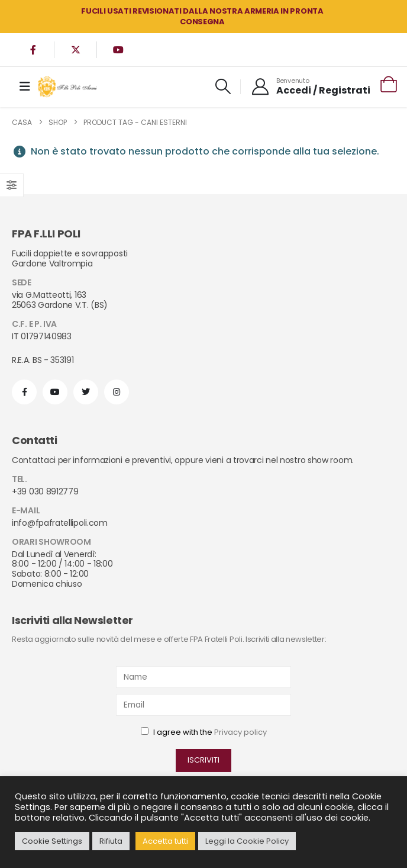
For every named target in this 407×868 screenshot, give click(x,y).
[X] (76, 50)
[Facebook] (33, 50)
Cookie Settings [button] (52, 841)
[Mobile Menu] (25, 86)
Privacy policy (240, 732)
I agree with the (204, 732)
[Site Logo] (67, 87)
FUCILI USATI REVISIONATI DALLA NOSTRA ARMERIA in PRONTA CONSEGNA (202, 16)
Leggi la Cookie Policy (247, 841)
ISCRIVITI (204, 760)
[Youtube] (118, 50)
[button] (223, 86)
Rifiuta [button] (111, 841)
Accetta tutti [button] (165, 841)
